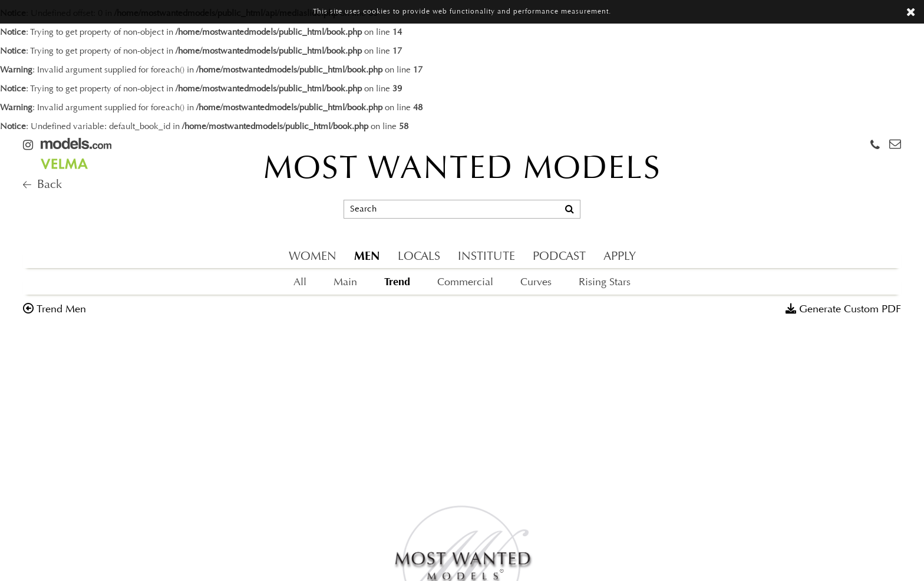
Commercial (465, 283)
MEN (367, 256)
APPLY (620, 257)
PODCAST (559, 257)
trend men (61, 310)
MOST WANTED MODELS (462, 170)
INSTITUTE (486, 257)
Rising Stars (605, 283)
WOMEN (313, 257)
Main (345, 283)
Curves (536, 283)
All (300, 283)
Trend (397, 282)
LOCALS (419, 257)
